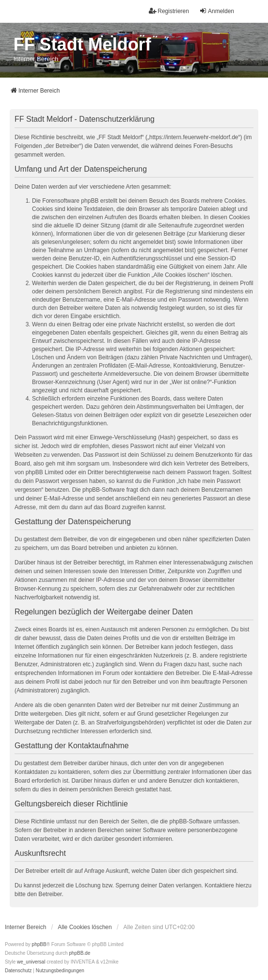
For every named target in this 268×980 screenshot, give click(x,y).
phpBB (39, 944)
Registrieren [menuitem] (169, 11)
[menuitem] (18, 971)
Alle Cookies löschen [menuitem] (85, 927)
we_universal (31, 962)
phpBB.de (79, 953)
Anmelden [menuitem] (217, 11)
